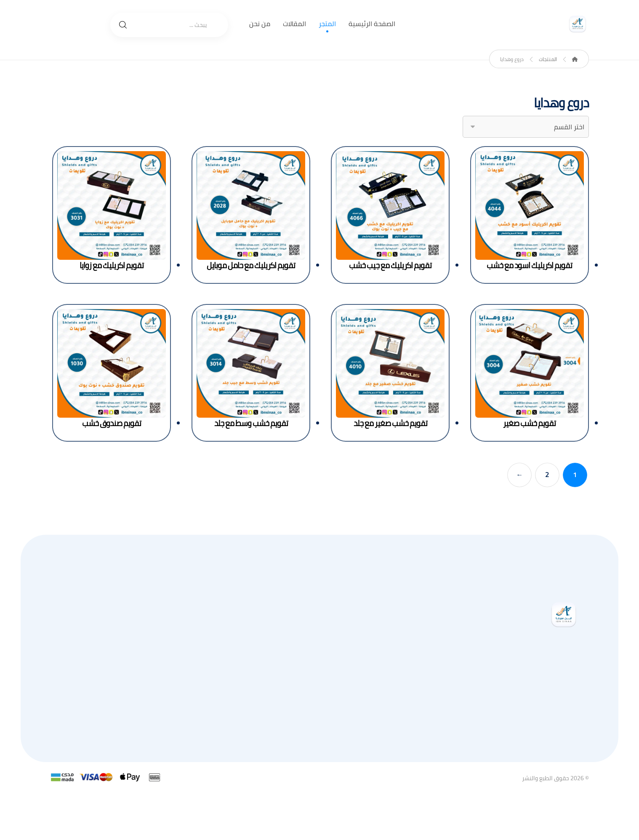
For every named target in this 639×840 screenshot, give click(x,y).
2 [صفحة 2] (547, 475)
